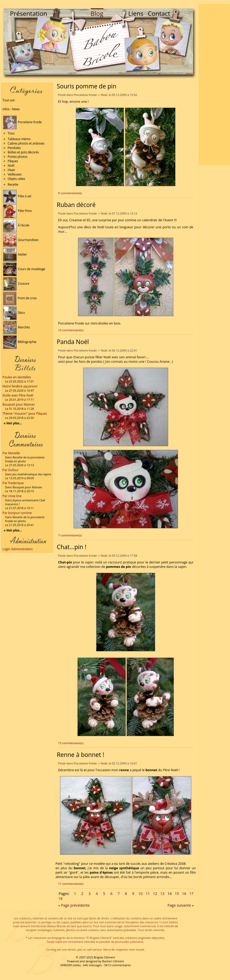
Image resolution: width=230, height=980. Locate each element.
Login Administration (18, 549)
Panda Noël (73, 342)
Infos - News (11, 109)
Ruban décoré (76, 205)
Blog (97, 13)
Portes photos (18, 157)
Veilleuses (15, 174)
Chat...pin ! (72, 547)
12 (155, 894)
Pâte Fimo (18, 211)
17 (191, 894)
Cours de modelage (24, 269)
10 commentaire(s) (71, 330)
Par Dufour (11, 470)
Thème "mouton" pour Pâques (25, 414)
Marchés (17, 327)
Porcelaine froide (22, 122)
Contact (159, 13)
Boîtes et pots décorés (23, 152)
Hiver (12, 170)
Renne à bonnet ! (81, 755)
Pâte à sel (17, 196)
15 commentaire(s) (71, 743)
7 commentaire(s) (70, 535)
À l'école (16, 225)
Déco (14, 313)
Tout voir (9, 100)
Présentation (29, 13)
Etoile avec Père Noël (18, 395)
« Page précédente (74, 905)
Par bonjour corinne (17, 513)
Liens (136, 13)
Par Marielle (11, 453)
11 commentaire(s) (71, 884)
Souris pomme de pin (87, 86)
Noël (11, 166)
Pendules (14, 148)
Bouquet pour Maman (19, 404)
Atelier (15, 254)
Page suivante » (181, 905)
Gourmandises (21, 240)
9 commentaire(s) (70, 193)
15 (177, 894)
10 (140, 894)
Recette (13, 184)
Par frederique (13, 483)
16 (184, 894)
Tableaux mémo (19, 139)
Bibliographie (20, 342)
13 (162, 894)
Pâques (13, 161)
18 (60, 898)
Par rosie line (12, 496)
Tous (11, 133)
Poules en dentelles (17, 377)
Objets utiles (17, 179)
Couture (16, 284)
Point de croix (20, 298)
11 (148, 894)
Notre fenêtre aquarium (20, 386)
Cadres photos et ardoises (26, 143)
